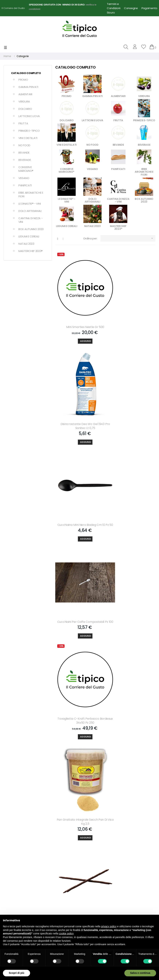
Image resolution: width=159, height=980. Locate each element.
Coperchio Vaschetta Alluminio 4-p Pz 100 (79, 748)
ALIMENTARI (25, 94)
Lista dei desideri (52, 848)
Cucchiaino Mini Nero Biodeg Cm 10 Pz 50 (79, 401)
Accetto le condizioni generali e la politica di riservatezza (41, 810)
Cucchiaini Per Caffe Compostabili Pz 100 (131, 401)
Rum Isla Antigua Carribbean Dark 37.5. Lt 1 (79, 662)
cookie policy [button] (66, 934)
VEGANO (24, 178)
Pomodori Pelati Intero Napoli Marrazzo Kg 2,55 (131, 662)
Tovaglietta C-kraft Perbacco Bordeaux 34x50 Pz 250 (80, 488)
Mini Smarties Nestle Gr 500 (79, 313)
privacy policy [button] (109, 926)
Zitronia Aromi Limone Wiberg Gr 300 (131, 575)
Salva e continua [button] (140, 973)
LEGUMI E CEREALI (29, 236)
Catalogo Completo (26, 73)
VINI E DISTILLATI (28, 138)
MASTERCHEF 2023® (31, 251)
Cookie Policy (89, 879)
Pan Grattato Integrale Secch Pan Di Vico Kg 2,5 (131, 488)
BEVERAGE (25, 160)
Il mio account (51, 836)
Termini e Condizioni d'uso (97, 898)
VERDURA (24, 101)
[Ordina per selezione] (128, 238)
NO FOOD (24, 145)
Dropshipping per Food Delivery (95, 888)
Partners (47, 854)
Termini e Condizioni (114, 6)
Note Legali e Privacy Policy (97, 860)
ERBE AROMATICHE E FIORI (31, 194)
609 (138, 778)
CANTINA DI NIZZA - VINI (31, 220)
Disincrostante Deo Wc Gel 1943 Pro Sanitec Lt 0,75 (131, 315)
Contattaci (88, 842)
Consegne (131, 8)
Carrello (47, 842)
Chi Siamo (87, 836)
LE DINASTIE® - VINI (30, 204)
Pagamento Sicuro (93, 854)
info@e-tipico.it (13, 883)
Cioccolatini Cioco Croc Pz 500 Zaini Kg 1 (131, 748)
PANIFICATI (25, 185)
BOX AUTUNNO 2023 (31, 229)
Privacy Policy (89, 873)
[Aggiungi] (79, 327)
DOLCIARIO (25, 109)
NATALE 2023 (26, 244)
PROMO (23, 80)
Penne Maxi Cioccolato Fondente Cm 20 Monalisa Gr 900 (79, 575)
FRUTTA (23, 123)
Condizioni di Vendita (94, 867)
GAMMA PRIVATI (28, 87)
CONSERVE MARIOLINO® (26, 169)
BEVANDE (24, 153)
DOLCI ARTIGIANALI (30, 211)
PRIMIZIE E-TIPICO (29, 131)
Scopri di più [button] (17, 973)
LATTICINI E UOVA (29, 116)
